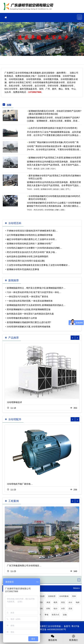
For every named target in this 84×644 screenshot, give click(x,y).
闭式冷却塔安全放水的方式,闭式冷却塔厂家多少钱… (32, 252)
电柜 (78, 602)
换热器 (36, 169)
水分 (70, 602)
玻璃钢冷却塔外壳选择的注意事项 (23, 269)
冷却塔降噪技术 (14, 402)
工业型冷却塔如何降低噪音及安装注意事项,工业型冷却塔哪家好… (38, 265)
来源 (48, 602)
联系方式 (56, 615)
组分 (56, 609)
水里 (63, 609)
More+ (77, 588)
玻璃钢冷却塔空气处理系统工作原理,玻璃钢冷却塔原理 (55, 158)
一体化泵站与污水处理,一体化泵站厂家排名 (28, 297)
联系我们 (74, 638)
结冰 (53, 169)
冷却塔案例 (64, 596)
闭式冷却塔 (38, 210)
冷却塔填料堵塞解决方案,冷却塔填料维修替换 (29, 327)
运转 (43, 169)
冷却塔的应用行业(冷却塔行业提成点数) (26, 261)
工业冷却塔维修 (29, 7)
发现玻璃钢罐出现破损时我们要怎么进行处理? (29, 322)
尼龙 (70, 609)
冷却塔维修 (49, 210)
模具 (56, 602)
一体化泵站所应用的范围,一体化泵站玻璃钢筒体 (30, 301)
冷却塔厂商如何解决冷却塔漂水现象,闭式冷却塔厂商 (54, 142)
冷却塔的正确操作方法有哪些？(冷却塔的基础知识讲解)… (34, 248)
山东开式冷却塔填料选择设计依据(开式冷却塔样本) (53, 128)
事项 (46, 615)
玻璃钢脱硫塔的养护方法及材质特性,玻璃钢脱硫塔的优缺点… (36, 305)
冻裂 (48, 169)
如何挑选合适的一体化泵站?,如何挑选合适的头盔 (30, 314)
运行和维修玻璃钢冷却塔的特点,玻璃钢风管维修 (30, 235)
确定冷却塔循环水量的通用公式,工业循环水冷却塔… (32, 239)
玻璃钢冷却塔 (46, 189)
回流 (63, 602)
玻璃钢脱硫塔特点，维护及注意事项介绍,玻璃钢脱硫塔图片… (36, 288)
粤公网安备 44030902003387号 (49, 629)
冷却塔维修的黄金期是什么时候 (22, 318)
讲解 (57, 210)
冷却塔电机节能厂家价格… (20, 484)
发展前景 (52, 596)
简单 (74, 596)
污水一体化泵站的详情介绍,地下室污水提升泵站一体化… (34, 292)
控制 (48, 609)
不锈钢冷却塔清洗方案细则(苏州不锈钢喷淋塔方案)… (32, 231)
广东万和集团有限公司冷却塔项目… (24, 566)
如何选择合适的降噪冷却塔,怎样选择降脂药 (28, 256)
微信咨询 (53, 638)
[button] (77, 338)
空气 (67, 189)
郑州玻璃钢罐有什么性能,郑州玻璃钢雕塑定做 (29, 309)
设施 (65, 615)
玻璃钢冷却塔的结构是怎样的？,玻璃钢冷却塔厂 (30, 244)
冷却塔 (36, 189)
